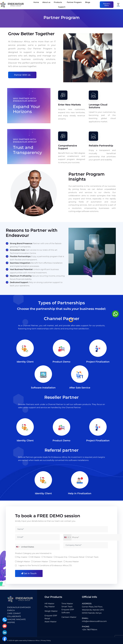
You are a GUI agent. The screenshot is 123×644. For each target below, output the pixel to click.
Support (62, 7)
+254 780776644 (90, 630)
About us (46, 2)
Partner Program (74, 2)
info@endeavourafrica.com (94, 621)
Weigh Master (51, 611)
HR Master (49, 604)
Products (58, 2)
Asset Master (51, 622)
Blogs (88, 2)
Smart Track (67, 607)
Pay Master (50, 607)
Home (36, 2)
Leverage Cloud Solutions (98, 108)
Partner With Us (22, 75)
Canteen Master (69, 617)
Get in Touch (29, 573)
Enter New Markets (69, 107)
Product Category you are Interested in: (33, 553)
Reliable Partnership (101, 148)
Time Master (67, 604)
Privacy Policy (46, 640)
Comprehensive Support (68, 149)
